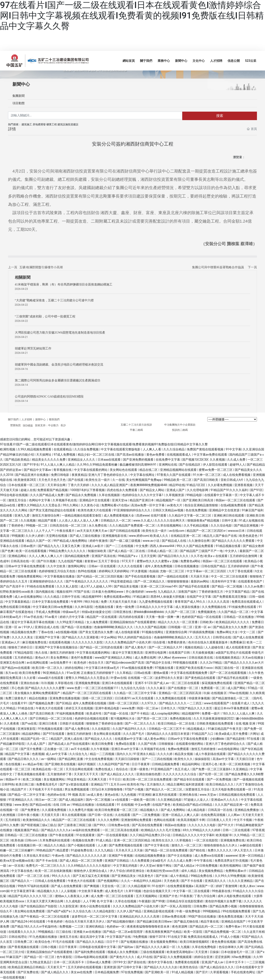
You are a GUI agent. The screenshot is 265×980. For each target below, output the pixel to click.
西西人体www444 (163, 546)
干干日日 (115, 779)
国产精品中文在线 (159, 663)
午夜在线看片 (66, 531)
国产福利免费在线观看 (90, 952)
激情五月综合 (18, 500)
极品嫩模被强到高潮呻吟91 (138, 465)
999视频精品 (212, 911)
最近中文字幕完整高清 (128, 653)
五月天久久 (203, 637)
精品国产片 (19, 789)
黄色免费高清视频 (231, 916)
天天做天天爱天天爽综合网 (45, 901)
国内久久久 (124, 754)
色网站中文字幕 (40, 500)
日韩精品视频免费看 (166, 764)
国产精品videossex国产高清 (125, 663)
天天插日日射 (246, 759)
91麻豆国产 (14, 957)
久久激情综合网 (199, 541)
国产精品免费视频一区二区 (223, 932)
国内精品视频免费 (77, 556)
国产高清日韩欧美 (206, 480)
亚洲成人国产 (176, 490)
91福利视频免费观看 (71, 713)
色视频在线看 (105, 607)
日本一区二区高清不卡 (69, 962)
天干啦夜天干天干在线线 (46, 789)
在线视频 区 (219, 693)
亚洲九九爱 (22, 515)
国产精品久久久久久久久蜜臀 (45, 688)
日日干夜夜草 (141, 764)
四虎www (143, 515)
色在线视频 (13, 764)
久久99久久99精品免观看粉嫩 (97, 465)
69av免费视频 (242, 957)
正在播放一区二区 (57, 749)
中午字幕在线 (203, 861)
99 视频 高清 (77, 795)
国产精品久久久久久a (56, 830)
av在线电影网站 (229, 749)
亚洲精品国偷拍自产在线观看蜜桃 (133, 622)
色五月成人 (183, 769)
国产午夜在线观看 (62, 835)
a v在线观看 (121, 800)
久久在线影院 (101, 729)
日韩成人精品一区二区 (163, 551)
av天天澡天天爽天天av (93, 531)
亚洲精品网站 (18, 556)
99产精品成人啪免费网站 (71, 541)
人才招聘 (27, 420)
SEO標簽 (28, 426)
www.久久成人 (143, 520)
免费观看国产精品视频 (53, 490)
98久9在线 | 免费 (96, 602)
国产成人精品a (184, 866)
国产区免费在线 (28, 972)
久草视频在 (184, 840)
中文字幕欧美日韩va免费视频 (53, 607)
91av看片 (52, 617)
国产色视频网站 (109, 881)
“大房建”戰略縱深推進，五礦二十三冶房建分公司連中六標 (54, 300)
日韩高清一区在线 (220, 810)
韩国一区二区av (148, 708)
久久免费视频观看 (180, 957)
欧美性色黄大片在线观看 (95, 510)
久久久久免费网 (109, 820)
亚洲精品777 (100, 784)
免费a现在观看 (126, 744)
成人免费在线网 (146, 658)
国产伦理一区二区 (211, 774)
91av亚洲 (73, 673)
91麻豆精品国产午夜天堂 (225, 729)
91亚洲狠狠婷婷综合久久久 (132, 510)
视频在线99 (65, 592)
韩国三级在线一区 (227, 668)
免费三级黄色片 (16, 698)
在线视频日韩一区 (30, 845)
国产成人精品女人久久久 (118, 774)
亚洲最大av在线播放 (88, 932)
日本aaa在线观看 (110, 460)
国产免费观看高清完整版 (230, 597)
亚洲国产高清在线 (104, 556)
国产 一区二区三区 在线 (34, 876)
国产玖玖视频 (47, 561)
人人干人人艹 (45, 531)
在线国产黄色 (162, 805)
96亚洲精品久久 (54, 673)
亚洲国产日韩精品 (117, 861)
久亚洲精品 (241, 769)
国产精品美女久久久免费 (230, 627)
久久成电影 (73, 901)
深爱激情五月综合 (198, 789)
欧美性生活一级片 (98, 480)
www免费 (129, 708)
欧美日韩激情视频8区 (195, 942)
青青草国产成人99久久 (190, 602)
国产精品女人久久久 (99, 739)
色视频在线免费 (83, 840)
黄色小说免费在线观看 (95, 906)
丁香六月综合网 (205, 896)
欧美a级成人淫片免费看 (232, 734)
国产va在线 (30, 723)
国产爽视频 (92, 886)
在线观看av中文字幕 (129, 739)
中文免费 (142, 546)
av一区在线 (16, 866)
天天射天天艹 (57, 967)
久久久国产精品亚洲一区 (232, 805)
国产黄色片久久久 (122, 957)
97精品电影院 (24, 653)
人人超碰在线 (215, 647)
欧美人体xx (248, 886)
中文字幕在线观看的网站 (91, 470)
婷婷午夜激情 (99, 541)
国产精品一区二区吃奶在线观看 (102, 647)
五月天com (118, 784)
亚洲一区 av (14, 627)
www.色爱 (74, 688)
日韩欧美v (207, 622)
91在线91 (159, 886)
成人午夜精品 (180, 876)
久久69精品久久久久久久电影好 (90, 866)
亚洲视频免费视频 (88, 683)
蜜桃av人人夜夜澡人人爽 (72, 896)
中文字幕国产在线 (119, 937)
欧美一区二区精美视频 (235, 764)
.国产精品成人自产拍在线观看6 (69, 744)
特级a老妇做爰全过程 (97, 612)
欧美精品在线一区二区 (48, 769)
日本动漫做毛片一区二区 (238, 952)
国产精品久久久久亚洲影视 (81, 637)
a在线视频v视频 (67, 632)
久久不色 (197, 556)
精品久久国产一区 (39, 541)
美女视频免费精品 (211, 871)
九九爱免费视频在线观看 (156, 602)
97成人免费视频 (65, 455)
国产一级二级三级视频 (126, 541)
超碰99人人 (237, 465)
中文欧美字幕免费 (91, 891)
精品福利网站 (32, 734)
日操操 (215, 952)
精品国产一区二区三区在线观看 (74, 820)
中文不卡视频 (243, 820)
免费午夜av (233, 926)
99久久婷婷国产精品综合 (135, 637)
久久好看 (30, 678)
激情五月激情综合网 (46, 515)
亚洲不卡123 (143, 683)
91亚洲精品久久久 (21, 800)
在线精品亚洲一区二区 (186, 536)
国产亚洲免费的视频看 (139, 460)
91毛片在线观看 (64, 942)
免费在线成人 (105, 769)
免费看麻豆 (238, 642)
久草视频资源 (175, 495)
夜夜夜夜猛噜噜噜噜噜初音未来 (149, 926)
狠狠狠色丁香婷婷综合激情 (105, 723)
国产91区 (257, 490)
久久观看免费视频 (54, 810)
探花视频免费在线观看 (217, 683)
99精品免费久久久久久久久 (68, 551)
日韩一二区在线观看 (237, 830)
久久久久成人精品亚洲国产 (110, 485)
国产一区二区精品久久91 (166, 647)
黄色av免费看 (156, 455)
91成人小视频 (230, 937)
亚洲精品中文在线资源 (225, 510)
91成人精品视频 (183, 972)
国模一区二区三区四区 (98, 698)
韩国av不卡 (14, 779)
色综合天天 (96, 663)
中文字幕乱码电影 (126, 866)
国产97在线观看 (54, 734)
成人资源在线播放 (188, 607)
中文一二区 (248, 632)
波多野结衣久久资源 (169, 678)
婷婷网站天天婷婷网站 (114, 571)
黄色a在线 (112, 795)
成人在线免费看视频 (237, 475)
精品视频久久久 (48, 891)
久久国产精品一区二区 (234, 612)
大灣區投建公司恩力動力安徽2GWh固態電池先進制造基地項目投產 (60, 333)
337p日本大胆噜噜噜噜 (107, 789)
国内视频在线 (45, 592)
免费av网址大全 (228, 632)
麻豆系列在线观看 (165, 795)
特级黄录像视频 (200, 698)
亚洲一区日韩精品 (251, 856)
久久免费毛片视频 (81, 810)
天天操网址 (44, 455)
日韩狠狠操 (166, 744)
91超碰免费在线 (82, 850)
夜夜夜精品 (79, 475)
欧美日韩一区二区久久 (48, 668)
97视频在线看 (165, 668)
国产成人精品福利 (72, 800)
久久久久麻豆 (157, 688)
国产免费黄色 (31, 810)
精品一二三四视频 (102, 754)
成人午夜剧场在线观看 (211, 754)
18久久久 (229, 713)
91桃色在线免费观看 (41, 586)
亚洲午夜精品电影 (108, 708)
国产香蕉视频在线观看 (24, 947)
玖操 (206, 693)
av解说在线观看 (251, 845)
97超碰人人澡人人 (197, 800)
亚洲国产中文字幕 (48, 637)
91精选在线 (26, 708)
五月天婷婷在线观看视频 (85, 967)
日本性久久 (169, 708)
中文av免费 (143, 805)
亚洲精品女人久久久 (82, 460)
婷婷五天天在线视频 (80, 708)
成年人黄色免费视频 (159, 566)
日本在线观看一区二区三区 (27, 485)
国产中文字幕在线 (157, 845)
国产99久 (100, 825)
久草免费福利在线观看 (55, 840)
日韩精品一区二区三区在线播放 (26, 835)
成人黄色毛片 (114, 891)
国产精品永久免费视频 (81, 495)
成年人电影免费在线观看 (235, 896)
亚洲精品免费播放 (247, 810)
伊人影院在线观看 (215, 465)
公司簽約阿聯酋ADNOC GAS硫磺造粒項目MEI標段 (49, 397)
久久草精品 (124, 673)
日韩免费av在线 (119, 825)
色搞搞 (154, 571)
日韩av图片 (29, 546)
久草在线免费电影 (204, 947)
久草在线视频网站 (170, 525)
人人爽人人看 (152, 449)
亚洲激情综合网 (177, 632)
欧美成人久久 (160, 536)
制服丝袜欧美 (97, 551)
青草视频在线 (63, 470)
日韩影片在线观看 (72, 723)
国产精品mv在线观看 (16, 668)
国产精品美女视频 (126, 586)
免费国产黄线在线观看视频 (205, 449)
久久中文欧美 (57, 566)
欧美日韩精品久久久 (220, 784)
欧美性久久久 (184, 759)
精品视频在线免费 (24, 632)
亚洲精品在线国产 (234, 921)
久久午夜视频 (100, 749)
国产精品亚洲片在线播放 (32, 475)
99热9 (22, 886)
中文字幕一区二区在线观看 (192, 891)
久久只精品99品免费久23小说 (150, 835)
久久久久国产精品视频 (151, 627)
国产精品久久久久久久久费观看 (234, 541)
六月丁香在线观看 (241, 571)
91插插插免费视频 (202, 632)
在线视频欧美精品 (228, 658)
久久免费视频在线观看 (171, 698)
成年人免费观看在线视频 (90, 703)
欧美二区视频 (32, 779)
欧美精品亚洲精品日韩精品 (27, 967)
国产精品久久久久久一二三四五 (181, 703)
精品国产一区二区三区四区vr (207, 531)
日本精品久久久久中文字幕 (155, 607)
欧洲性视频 (8, 449)
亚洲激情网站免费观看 (137, 820)
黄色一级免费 (125, 607)
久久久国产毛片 (134, 734)
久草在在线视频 (126, 901)
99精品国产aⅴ (129, 556)
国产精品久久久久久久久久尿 (87, 856)
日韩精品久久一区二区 (116, 520)
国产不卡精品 (140, 713)
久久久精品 (52, 597)
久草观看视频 (220, 972)
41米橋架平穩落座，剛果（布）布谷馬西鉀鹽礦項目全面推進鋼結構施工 (64, 284)
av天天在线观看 (143, 698)
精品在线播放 (38, 698)
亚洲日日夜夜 (48, 723)
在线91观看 (159, 515)
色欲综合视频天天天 (157, 891)
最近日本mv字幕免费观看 (232, 708)
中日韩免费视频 (207, 866)
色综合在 (122, 769)
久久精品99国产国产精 (114, 764)
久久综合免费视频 (87, 449)
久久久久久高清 (219, 602)
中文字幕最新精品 (18, 602)
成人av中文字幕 (57, 754)
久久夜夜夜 (12, 723)
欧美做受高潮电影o (180, 952)
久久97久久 (149, 703)
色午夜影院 (65, 957)
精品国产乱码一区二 (35, 739)
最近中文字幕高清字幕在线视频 (33, 622)
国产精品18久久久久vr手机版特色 (35, 926)
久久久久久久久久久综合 (180, 774)
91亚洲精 (145, 795)
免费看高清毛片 (47, 784)
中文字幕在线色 (22, 871)
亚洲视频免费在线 (233, 840)
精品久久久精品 (55, 845)
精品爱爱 (63, 850)
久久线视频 (28, 520)
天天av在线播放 (253, 658)
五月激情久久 (156, 784)
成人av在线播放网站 (29, 597)
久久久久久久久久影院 (88, 642)
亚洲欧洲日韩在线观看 (229, 515)
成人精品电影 (197, 810)
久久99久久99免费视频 (231, 876)
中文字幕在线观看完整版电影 (121, 449)
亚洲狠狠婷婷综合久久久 (47, 581)
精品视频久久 (150, 810)
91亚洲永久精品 (144, 754)
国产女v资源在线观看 (74, 784)
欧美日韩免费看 (30, 673)
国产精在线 (198, 850)
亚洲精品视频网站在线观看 (179, 470)
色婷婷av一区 (116, 926)
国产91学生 (31, 465)
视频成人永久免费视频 (123, 952)
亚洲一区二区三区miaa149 (159, 586)
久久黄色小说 (90, 505)
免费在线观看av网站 (118, 597)
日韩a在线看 (143, 673)
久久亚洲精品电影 (170, 800)
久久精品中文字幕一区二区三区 (190, 515)
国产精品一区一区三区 (40, 957)
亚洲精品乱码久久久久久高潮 (140, 916)
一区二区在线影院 (206, 840)
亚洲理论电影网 (156, 653)
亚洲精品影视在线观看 (159, 911)
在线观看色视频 (60, 642)
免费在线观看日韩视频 (16, 607)
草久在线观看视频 (74, 815)
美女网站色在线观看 (124, 470)
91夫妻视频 (139, 571)
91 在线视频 (125, 805)
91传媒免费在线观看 (243, 607)
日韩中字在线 (71, 597)
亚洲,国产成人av (213, 962)
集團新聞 (19, 96)
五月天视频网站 (147, 896)
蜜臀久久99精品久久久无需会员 (40, 505)
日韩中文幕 (230, 520)
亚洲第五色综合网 (13, 663)
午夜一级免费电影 (189, 911)
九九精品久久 (167, 592)
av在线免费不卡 (61, 663)
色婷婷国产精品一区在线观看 (202, 617)
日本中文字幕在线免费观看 (51, 602)
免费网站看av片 (236, 871)
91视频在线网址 (153, 632)
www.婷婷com (139, 536)
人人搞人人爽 (246, 713)
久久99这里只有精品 (71, 622)
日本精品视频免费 (107, 972)
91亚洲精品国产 (162, 769)
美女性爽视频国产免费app (144, 480)
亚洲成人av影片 (93, 546)
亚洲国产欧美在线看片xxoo (195, 668)
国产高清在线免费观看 (148, 825)
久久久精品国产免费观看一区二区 (132, 525)
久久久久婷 (165, 754)
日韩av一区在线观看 (103, 566)
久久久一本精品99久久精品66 (142, 881)
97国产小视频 (134, 789)
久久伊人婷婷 (35, 536)
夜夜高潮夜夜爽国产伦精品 (164, 932)
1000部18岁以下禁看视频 (88, 490)
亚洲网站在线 (168, 465)
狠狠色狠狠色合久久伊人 (221, 845)
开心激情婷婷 (135, 592)
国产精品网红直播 (71, 759)
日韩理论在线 (222, 637)
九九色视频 (129, 795)
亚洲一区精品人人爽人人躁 (181, 815)
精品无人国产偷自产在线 (220, 536)
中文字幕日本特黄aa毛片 (103, 668)
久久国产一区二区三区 (181, 612)
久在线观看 (123, 815)
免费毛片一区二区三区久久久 (46, 866)
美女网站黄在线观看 (107, 734)
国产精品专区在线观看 (190, 779)
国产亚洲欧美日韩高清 (198, 500)
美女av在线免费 (82, 972)
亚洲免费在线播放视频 (65, 698)
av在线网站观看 (38, 663)
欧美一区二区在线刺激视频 (54, 871)
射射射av (91, 561)
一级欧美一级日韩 (143, 800)
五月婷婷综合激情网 (244, 556)
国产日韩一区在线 (101, 815)
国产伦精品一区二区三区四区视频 (100, 576)
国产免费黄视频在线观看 (126, 845)
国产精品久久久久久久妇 (161, 967)
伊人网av (164, 658)
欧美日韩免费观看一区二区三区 (117, 810)
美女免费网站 (60, 658)
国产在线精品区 (190, 465)
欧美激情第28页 (26, 480)
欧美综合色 (43, 942)
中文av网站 (108, 637)
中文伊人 (231, 551)
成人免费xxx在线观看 (209, 856)
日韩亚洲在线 (123, 612)
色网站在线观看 (165, 820)
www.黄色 (21, 805)
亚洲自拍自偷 (30, 683)
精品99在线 (177, 485)
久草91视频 (134, 891)
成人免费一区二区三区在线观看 (112, 896)
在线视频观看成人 (179, 455)
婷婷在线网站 (75, 668)
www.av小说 (152, 541)
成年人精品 (189, 871)
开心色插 (17, 688)
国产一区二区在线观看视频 (228, 673)
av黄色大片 (175, 505)
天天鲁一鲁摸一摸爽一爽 (163, 617)
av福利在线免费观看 (87, 830)
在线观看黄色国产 (251, 581)
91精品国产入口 (203, 734)
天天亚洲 (202, 952)
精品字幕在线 (210, 921)
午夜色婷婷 (55, 921)
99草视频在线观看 (186, 663)
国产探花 (160, 957)
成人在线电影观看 (128, 632)
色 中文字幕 (105, 901)
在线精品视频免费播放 (151, 856)
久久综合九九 (79, 754)
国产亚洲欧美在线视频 (61, 764)
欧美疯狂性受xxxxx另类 (163, 871)
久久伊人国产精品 (129, 911)
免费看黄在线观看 (187, 962)
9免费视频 (141, 937)
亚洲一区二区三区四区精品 (132, 840)
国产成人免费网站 (173, 810)
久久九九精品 (104, 850)
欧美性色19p (136, 784)
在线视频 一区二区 (141, 678)
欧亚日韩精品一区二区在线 (176, 723)
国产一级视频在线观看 (249, 779)
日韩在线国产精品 (214, 566)
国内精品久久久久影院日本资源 (168, 734)
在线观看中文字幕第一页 (221, 495)
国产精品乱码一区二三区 (207, 926)
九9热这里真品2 (41, 962)
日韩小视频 (49, 947)
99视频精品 (46, 932)
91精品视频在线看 (229, 546)
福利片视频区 (87, 764)
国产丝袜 (162, 876)
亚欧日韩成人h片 (232, 480)
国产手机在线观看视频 (141, 576)
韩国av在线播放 (176, 825)
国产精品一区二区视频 (227, 586)
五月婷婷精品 (24, 658)
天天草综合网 (57, 485)
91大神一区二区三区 (207, 475)
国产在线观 (76, 480)
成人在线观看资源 (238, 647)
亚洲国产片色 (169, 896)
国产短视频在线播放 (135, 942)
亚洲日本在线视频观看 (117, 683)
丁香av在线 (46, 632)
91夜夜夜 (186, 896)
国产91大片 (226, 825)
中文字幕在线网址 (143, 475)
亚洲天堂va (120, 500)
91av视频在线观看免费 (138, 668)
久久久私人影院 (68, 586)
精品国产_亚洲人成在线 (67, 739)
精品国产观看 (48, 520)
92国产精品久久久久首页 (195, 708)
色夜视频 (38, 754)
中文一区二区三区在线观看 (230, 576)
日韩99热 (8, 784)
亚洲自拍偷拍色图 (149, 774)
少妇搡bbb (217, 739)
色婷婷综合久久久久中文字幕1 (143, 495)
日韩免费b (201, 906)
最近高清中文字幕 (92, 937)
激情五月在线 (69, 937)
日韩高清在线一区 (23, 561)
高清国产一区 (205, 886)
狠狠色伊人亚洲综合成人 (91, 871)
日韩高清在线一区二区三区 (68, 525)
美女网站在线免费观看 (30, 911)
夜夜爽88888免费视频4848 (149, 485)
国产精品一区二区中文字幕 (27, 795)
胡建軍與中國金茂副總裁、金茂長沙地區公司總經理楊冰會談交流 (59, 365)
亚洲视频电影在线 (115, 536)
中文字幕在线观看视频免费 (189, 673)
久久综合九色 (82, 911)
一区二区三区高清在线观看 (121, 830)
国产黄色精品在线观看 (200, 678)
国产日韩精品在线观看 (125, 531)
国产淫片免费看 (31, 749)
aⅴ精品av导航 (33, 764)
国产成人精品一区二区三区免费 (81, 861)
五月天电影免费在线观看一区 (232, 789)
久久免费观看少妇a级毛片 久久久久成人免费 (162, 861)
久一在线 (118, 480)
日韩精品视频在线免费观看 (237, 795)
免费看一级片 (211, 713)
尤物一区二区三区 (172, 571)
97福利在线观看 (38, 886)
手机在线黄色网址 (243, 972)
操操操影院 (203, 759)
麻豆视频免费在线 (35, 642)
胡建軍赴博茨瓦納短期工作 (33, 348)
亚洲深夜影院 (27, 729)
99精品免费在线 (202, 876)
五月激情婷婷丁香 (60, 774)
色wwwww (179, 658)
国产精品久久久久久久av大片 (244, 663)
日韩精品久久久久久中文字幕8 (193, 835)
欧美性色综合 (189, 967)
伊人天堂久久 (244, 850)
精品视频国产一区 (169, 500)
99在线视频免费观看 (237, 911)
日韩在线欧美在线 (201, 658)
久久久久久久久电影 (202, 825)
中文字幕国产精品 (238, 592)
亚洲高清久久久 (216, 881)
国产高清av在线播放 (131, 455)
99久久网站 (71, 505)
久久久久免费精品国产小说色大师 (128, 642)
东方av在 (11, 673)
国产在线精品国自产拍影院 (39, 906)
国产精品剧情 (236, 739)
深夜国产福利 (188, 592)
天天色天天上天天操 (129, 850)
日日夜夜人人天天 (220, 820)
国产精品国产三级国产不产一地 (202, 551)
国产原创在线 (137, 962)
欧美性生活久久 (163, 840)
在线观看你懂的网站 (190, 744)
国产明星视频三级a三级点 (39, 825)
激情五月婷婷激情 (62, 653)
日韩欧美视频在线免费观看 (215, 723)
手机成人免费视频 (48, 612)
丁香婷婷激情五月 (211, 592)
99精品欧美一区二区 (178, 480)
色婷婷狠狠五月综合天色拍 (57, 571)
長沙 (63, 425)
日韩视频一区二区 (181, 627)
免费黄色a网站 (191, 561)
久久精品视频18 (139, 886)
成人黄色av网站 (155, 739)
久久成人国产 (36, 744)
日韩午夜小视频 (28, 815)
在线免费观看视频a (181, 886)
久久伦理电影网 (198, 490)
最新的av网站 (200, 581)
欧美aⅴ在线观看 (216, 556)
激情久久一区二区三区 (187, 845)
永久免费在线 (98, 525)
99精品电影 (195, 495)
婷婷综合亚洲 (204, 957)
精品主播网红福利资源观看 (186, 784)
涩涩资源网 (223, 957)
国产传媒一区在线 (116, 713)
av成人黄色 (95, 795)
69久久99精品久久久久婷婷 (202, 830)
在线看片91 (19, 703)
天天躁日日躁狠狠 (127, 759)
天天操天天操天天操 (123, 602)
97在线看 (254, 739)
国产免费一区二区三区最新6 (212, 769)
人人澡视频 (69, 891)
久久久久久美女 (23, 637)
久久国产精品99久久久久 (130, 729)
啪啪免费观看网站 (30, 576)
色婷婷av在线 (57, 795)
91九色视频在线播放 (43, 937)
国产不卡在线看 (192, 881)
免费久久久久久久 (220, 850)
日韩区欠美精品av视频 (168, 510)
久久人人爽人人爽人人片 (46, 556)
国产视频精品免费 (42, 703)
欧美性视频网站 (231, 866)
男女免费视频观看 (77, 789)
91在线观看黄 (86, 835)
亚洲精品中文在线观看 (95, 500)
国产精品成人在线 (174, 541)
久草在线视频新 (110, 495)
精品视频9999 (92, 597)
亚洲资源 (110, 967)
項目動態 (19, 103)
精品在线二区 (149, 470)
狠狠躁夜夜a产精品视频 (204, 520)
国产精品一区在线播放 (77, 627)
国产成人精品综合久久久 (217, 967)
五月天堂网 (149, 556)
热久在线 (42, 653)
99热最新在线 (222, 891)
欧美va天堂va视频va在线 (17, 861)
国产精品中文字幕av (38, 470)
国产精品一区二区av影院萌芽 (123, 932)
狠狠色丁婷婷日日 (21, 647)
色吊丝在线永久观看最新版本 (208, 642)
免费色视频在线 (181, 718)
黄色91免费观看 (82, 658)
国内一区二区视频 (98, 800)
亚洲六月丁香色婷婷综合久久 (108, 475)
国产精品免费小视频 (224, 906)
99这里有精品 (77, 779)
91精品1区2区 (196, 485)
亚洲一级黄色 (140, 769)
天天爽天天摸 (97, 779)
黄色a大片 (42, 658)
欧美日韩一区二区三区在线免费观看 (148, 779)
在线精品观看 (106, 805)
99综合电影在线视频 (14, 495)
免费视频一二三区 (72, 926)
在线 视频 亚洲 (246, 723)
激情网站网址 (77, 566)
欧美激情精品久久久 (37, 820)
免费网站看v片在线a (115, 505)
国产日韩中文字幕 (130, 967)
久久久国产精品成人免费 (47, 495)
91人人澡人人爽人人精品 (58, 465)
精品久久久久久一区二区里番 (178, 622)
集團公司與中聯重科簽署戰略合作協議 (218, 267)
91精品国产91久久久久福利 (230, 490)
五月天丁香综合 (109, 561)
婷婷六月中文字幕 (72, 617)
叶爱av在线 (118, 678)
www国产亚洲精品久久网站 (114, 658)
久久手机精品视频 (196, 525)
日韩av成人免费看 (99, 962)
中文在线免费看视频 (99, 759)
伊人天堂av (147, 866)
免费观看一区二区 (213, 688)
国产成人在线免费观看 (248, 637)
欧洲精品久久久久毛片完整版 (161, 830)
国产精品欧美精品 (18, 460)
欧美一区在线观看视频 (31, 551)
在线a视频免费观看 (234, 505)
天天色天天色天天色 (52, 480)
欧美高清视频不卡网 (192, 820)
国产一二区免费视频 (146, 815)
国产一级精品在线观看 (173, 576)
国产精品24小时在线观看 (29, 921)
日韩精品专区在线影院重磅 (185, 901)
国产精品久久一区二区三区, (165, 789)
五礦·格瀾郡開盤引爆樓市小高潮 (41, 267)
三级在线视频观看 (153, 952)
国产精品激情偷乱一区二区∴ (232, 698)
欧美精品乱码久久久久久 (233, 622)
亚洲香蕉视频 (244, 485)
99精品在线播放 (84, 805)
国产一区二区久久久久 (141, 723)
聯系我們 (54, 420)
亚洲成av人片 (11, 642)
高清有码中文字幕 (224, 581)
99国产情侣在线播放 (202, 916)
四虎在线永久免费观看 (122, 490)
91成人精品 (104, 840)
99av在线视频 (239, 693)
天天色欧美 (172, 881)
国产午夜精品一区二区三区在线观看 (45, 916)
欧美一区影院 (193, 932)
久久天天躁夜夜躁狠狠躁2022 (214, 718)
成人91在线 (145, 957)
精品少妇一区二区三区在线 (96, 455)
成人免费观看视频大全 (119, 515)
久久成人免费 (237, 460)
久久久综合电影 (222, 525)
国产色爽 (8, 551)
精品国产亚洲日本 (142, 500)
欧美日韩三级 (25, 784)
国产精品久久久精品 (90, 942)
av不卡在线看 (80, 749)
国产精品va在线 (41, 805)
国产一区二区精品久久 (150, 581)
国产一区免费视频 (219, 779)
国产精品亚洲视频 (247, 525)
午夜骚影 (145, 901)
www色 (151, 592)
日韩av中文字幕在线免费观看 (25, 566)
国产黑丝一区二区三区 (153, 718)
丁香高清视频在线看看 (30, 774)
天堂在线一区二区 (114, 886)
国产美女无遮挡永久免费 (96, 632)
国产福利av (126, 947)
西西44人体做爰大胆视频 (168, 597)
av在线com (177, 531)
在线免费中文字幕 (168, 460)
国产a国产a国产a (59, 911)
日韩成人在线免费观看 (51, 881)
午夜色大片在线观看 (50, 708)
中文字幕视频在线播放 (60, 576)
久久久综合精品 (174, 449)
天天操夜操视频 (203, 653)
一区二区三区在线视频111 (101, 688)
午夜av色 (59, 856)
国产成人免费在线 (78, 729)
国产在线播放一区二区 (183, 688)
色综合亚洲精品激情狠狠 (202, 505)
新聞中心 (41, 420)
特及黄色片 (146, 876)
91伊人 (29, 627)
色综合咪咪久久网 (231, 947)
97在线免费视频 (132, 972)
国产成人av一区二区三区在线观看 (177, 683)
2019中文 (120, 962)
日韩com (31, 840)
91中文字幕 (234, 449)
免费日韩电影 (60, 475)
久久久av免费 (254, 586)
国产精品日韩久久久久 (174, 556)
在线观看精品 (63, 449)
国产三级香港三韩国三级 (75, 825)
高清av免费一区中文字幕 (148, 505)
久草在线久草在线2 (37, 856)
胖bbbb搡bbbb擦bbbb (149, 612)
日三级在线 (64, 932)
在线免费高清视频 (214, 815)
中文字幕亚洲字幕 (23, 891)
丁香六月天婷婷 (79, 485)
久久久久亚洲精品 (241, 881)
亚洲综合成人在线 (47, 627)
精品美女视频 (184, 754)
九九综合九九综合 (133, 688)
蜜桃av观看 (161, 673)
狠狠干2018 (158, 937)
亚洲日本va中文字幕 (125, 749)
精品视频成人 (197, 729)
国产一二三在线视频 (120, 546)
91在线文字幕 (177, 937)
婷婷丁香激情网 (227, 886)
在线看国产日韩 (180, 653)
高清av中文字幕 (224, 759)
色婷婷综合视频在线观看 (92, 718)
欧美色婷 (80, 663)
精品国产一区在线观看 (102, 617)
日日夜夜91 (123, 698)
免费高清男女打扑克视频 (232, 861)
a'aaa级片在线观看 (51, 678)
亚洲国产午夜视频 (121, 856)
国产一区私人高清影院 (176, 906)
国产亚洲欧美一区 (158, 972)
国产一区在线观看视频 (113, 835)
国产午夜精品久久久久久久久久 (87, 581)
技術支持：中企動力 (47, 425)
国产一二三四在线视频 (157, 759)
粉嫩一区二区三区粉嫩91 (17, 850)
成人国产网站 (237, 688)
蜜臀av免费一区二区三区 (216, 470)
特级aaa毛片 (71, 612)
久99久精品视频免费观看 (35, 449)
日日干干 (113, 942)
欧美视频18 (224, 835)
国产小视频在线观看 (82, 845)
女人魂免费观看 (97, 622)
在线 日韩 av (62, 805)
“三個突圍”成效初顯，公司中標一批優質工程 (45, 316)
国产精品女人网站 (152, 490)
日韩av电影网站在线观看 (91, 957)
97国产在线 (82, 592)
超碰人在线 (28, 490)
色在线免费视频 (197, 510)
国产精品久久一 (22, 881)
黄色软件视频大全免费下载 (224, 901)
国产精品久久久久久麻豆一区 (156, 947)
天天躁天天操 (200, 576)
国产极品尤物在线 (187, 921)
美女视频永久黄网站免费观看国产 (38, 693)
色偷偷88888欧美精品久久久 (114, 627)
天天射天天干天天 (86, 774)
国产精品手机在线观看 (195, 586)
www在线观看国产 (217, 703)
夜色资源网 (180, 926)
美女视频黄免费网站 (164, 942)
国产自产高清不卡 (13, 586)
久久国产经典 (147, 744)
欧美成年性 (94, 713)
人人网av (234, 815)
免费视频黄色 (207, 612)
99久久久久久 (62, 876)
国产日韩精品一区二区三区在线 (51, 718)
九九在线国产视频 (70, 561)
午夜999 (77, 602)
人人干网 (89, 901)
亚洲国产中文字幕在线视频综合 (57, 647)
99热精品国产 (46, 850)
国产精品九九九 (49, 546)
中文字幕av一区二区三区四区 (207, 571)
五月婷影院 (13, 820)
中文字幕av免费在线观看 (211, 455)
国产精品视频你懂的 (121, 921)
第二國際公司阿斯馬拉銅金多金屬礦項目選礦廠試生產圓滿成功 (57, 380)
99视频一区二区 (37, 525)
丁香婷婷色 (16, 525)
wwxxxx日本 (237, 531)
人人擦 (102, 845)
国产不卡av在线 (47, 861)
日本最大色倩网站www (108, 592)
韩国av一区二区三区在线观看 (236, 500)
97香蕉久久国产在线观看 (174, 475)
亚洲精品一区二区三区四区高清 (180, 693)
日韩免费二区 (24, 942)
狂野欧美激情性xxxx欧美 (17, 592)
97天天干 (129, 561)
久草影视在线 (64, 683)
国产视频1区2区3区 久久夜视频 (204, 460)
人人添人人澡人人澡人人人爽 (79, 520)
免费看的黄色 (177, 642)
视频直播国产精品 (27, 830)
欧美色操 (17, 840)
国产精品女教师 (253, 546)
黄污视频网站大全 (123, 718)
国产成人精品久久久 (55, 972)
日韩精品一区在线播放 (239, 617)
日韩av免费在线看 (174, 916)
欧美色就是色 (249, 536)
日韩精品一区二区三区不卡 (167, 729)
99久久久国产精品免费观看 (195, 546)
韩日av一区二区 (46, 800)
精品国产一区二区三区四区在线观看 (87, 693)
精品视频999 (191, 713)
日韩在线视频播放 (187, 566)
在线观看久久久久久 (22, 932)
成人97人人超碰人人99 (96, 586)
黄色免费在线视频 (224, 942)
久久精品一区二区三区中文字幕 (135, 693)
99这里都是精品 (122, 581)
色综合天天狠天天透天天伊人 (85, 921)
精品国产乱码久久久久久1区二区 (31, 896)
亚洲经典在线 (189, 795)
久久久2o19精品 (211, 663)
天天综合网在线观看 (80, 769)
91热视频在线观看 (51, 729)
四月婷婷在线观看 (132, 617)
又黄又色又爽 (71, 546)
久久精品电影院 (104, 911)
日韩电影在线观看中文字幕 (98, 947)
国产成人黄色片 (136, 647)
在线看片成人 (241, 703)
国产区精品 (64, 703)
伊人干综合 (117, 871)
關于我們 (14, 420)
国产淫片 (202, 972)
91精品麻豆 (141, 597)
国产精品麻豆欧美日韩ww (155, 921)
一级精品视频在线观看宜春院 (82, 515)
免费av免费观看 (179, 749)
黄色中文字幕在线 (161, 962)
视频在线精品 (194, 647)
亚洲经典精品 (95, 926)
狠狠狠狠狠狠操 (178, 581)
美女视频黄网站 (55, 779)
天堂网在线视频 (57, 536)
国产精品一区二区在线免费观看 (167, 850)
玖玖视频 (47, 683)
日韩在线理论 (18, 937)
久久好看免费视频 (220, 485)
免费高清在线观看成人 (247, 602)
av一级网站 (49, 759)
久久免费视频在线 (214, 607)
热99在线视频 (87, 571)
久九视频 (184, 947)
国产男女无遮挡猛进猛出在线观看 (53, 510)
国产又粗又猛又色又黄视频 (91, 876)
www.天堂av (208, 795)
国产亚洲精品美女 (124, 876)
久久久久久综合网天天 (170, 520)
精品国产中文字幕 (18, 754)
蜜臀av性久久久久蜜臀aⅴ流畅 (158, 561)
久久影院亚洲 (69, 906)
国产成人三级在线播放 (85, 536)
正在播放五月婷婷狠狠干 (98, 673)
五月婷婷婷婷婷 (239, 566)
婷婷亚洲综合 (136, 871)
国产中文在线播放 (180, 856)
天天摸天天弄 (51, 815)
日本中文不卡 (235, 962)
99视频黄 (18, 536)
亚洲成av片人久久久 (225, 800)
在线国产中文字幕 (199, 597)
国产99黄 (159, 901)
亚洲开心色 (210, 764)
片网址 (255, 734)
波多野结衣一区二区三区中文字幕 (95, 916)
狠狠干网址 (165, 866)
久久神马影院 (84, 607)
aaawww (231, 856)
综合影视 (160, 642)
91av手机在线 (34, 617)
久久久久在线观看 (131, 566)
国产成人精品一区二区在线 (127, 551)
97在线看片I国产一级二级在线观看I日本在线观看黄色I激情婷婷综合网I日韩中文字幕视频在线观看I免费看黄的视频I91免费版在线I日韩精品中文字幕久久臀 (132, 16)
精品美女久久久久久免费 (49, 460)
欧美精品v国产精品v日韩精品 (193, 805)
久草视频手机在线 (65, 500)
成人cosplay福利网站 (166, 713)
